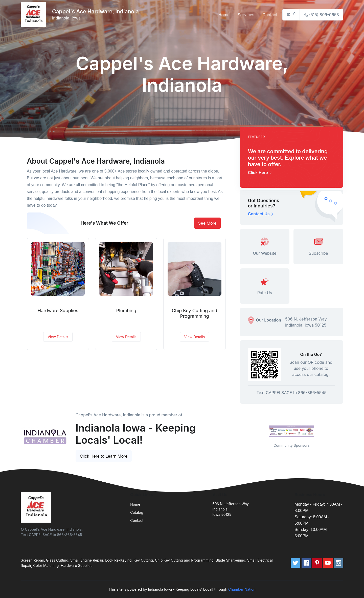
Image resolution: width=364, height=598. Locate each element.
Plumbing (126, 311)
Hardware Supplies (58, 311)
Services (246, 15)
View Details (58, 337)
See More (207, 223)
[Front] (34, 15)
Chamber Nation (242, 589)
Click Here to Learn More (104, 456)
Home (224, 15)
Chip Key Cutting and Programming (195, 313)
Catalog (137, 512)
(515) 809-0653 (321, 15)
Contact (270, 15)
